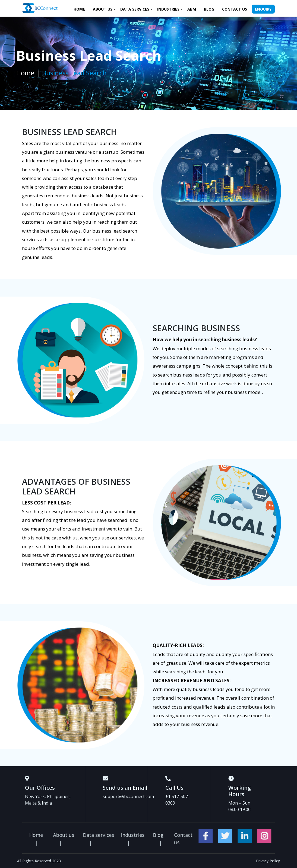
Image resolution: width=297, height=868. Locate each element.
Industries (168, 9)
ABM (192, 9)
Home (79, 9)
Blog (209, 9)
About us (103, 9)
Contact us (235, 9)
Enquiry (263, 9)
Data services (135, 9)
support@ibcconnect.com (128, 796)
